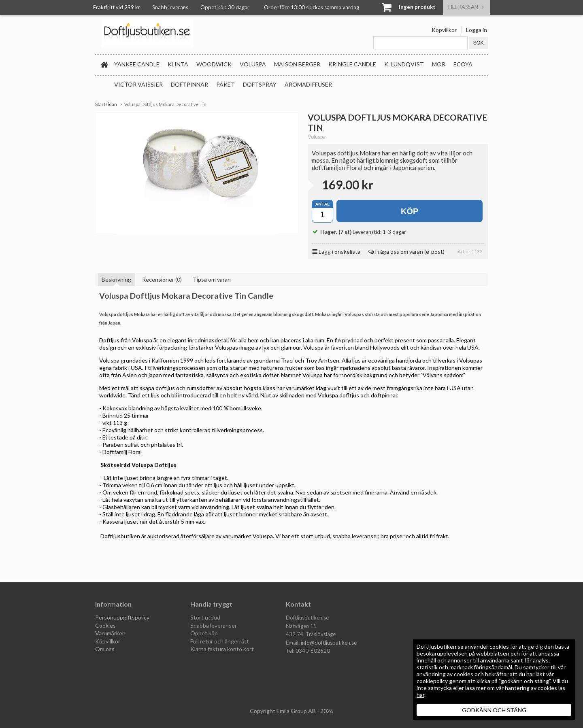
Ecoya (463, 64)
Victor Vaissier (138, 84)
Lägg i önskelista (336, 252)
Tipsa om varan (212, 279)
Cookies (105, 625)
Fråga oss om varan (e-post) (406, 252)
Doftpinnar (189, 84)
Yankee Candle (137, 64)
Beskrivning (116, 279)
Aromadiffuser (308, 84)
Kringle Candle (352, 64)
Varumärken (110, 633)
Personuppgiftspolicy (122, 617)
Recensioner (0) (162, 279)
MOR (439, 64)
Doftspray (260, 84)
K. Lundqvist (404, 64)
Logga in (477, 30)
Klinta (178, 64)
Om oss (105, 649)
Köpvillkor (444, 30)
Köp (410, 211)
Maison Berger (297, 64)
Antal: (323, 204)
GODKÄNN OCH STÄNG (494, 710)
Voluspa (253, 64)
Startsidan (106, 104)
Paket (226, 84)
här (420, 695)
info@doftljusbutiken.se (329, 643)
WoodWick (214, 64)
